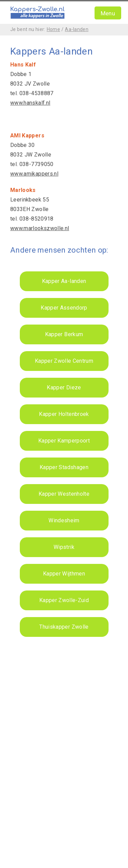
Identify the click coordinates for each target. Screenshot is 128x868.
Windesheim (64, 520)
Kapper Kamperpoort (64, 441)
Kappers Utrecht (30, 809)
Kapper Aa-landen (64, 281)
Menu (108, 13)
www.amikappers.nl (34, 174)
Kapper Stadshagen (64, 467)
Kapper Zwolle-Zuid (64, 600)
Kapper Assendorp (64, 308)
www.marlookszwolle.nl (40, 228)
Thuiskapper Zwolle (64, 627)
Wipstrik (64, 547)
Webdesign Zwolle (40, 842)
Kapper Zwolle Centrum (64, 361)
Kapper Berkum (64, 334)
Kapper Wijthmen (64, 574)
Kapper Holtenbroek (64, 414)
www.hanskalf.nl (30, 103)
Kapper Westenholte (64, 494)
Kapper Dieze (64, 387)
